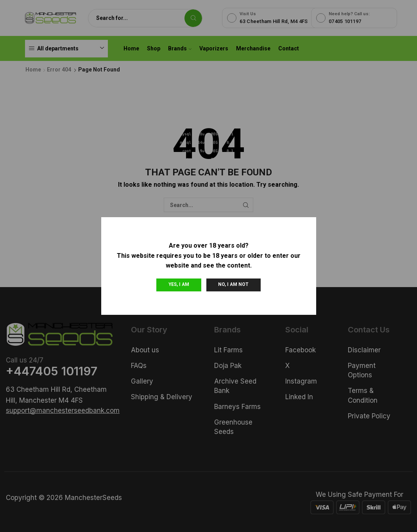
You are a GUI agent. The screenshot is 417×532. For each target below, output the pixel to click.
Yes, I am (179, 284)
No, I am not (233, 284)
